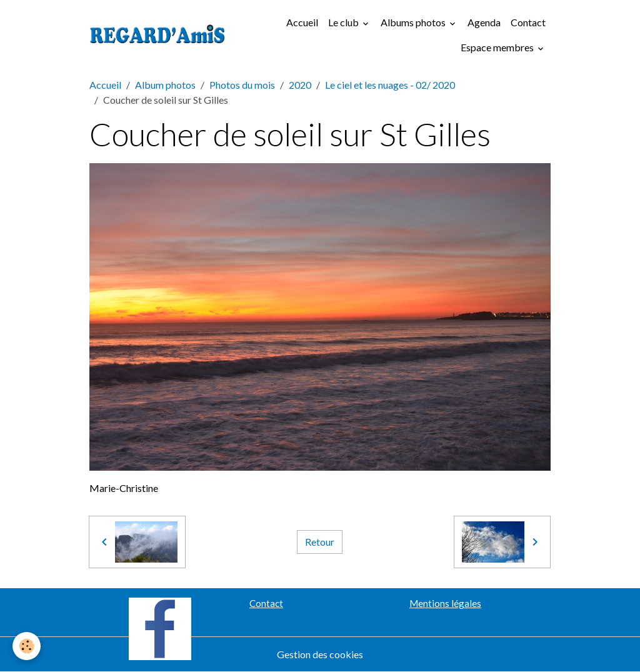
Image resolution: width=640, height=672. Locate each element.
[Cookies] (27, 646)
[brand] (157, 35)
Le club (344, 22)
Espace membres (498, 47)
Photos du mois (242, 85)
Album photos (165, 85)
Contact (528, 22)
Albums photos (414, 22)
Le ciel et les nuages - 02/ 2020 (390, 85)
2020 (300, 85)
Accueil (302, 22)
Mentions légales (445, 603)
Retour (320, 542)
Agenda (484, 22)
